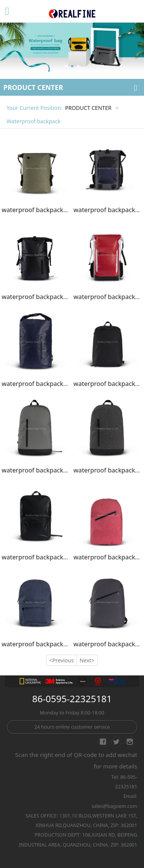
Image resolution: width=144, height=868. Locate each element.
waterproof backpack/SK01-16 (45, 297)
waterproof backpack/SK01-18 (45, 384)
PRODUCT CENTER (88, 108)
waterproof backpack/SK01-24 (45, 644)
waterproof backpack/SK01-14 (45, 210)
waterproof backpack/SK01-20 (45, 470)
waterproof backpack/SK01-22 (45, 557)
